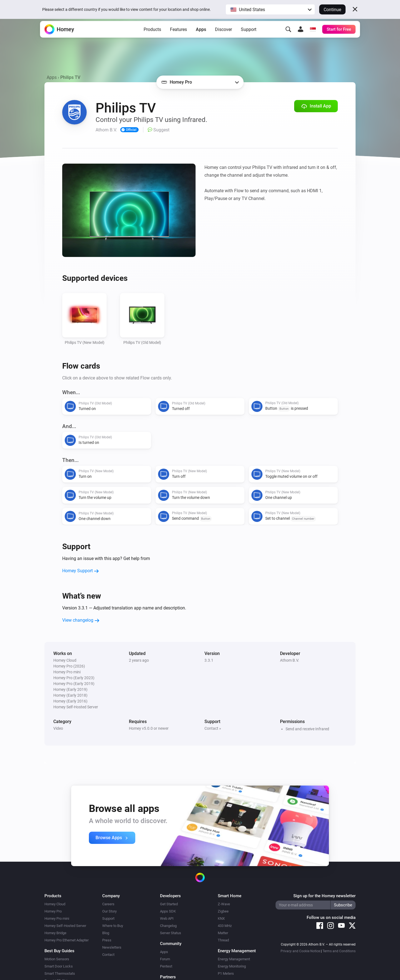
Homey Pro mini (57, 918)
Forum (165, 959)
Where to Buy (113, 926)
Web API (167, 918)
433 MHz (225, 926)
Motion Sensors (57, 959)
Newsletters (112, 947)
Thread (223, 940)
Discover (223, 36)
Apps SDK (168, 911)
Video (58, 728)
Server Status (171, 933)
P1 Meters (226, 973)
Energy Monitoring (232, 966)
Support (249, 36)
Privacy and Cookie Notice (300, 951)
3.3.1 (209, 660)
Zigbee (223, 911)
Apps (201, 36)
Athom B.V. (290, 660)
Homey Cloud (55, 904)
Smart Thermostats (60, 973)
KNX (221, 918)
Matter (223, 933)
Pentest (166, 966)
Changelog (168, 926)
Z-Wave (224, 904)
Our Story (109, 911)
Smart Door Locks (59, 966)
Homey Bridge (55, 933)
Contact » (213, 728)
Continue (332, 10)
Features (178, 36)
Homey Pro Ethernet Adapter (67, 940)
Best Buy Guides (59, 951)
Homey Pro (53, 911)
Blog (106, 933)
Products (152, 36)
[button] (270, 9)
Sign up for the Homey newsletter (324, 896)
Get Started (169, 904)
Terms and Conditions (339, 951)
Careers (108, 904)
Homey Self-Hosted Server (65, 926)
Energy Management (234, 959)
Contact (108, 955)
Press (107, 940)
